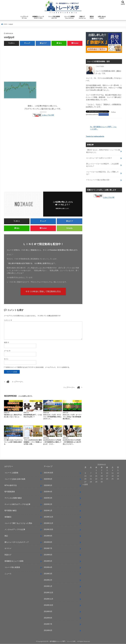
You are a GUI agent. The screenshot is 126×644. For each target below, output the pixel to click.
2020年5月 (48, 485)
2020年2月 (48, 504)
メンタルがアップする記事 (15, 530)
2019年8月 (48, 542)
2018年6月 (48, 630)
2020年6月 (48, 479)
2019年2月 (48, 580)
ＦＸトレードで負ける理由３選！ (98, 180)
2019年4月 (48, 567)
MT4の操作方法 (11, 485)
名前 (6, 343)
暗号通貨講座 (10, 492)
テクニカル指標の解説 (13, 498)
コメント (8, 320)
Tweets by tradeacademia (95, 136)
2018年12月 (49, 593)
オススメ (8, 549)
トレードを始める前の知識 (15, 479)
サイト (6, 359)
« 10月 (85, 485)
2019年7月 (48, 549)
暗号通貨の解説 (11, 511)
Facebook (104, 114)
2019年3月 (48, 574)
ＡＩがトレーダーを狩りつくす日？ (99, 158)
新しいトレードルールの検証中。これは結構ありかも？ (102, 165)
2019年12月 (49, 517)
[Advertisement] (43, 63)
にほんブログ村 (43, 115)
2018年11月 (49, 599)
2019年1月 (48, 586)
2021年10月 (49, 473)
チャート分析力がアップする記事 (17, 504)
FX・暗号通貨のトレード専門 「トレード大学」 (62, 641)
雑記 (6, 536)
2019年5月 (48, 561)
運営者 (92, 17)
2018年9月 (48, 612)
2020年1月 (48, 511)
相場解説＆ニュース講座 (14, 561)
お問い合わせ (102, 17)
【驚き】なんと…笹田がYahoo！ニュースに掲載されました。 (103, 151)
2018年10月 (49, 605)
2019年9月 (48, 536)
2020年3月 (48, 498)
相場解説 (8, 517)
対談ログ (82, 17)
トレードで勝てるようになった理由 (18, 523)
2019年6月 (48, 555)
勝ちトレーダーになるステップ (17, 542)
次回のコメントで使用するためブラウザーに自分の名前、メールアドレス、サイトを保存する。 (38, 367)
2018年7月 (48, 624)
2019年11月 (49, 523)
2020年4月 (48, 492)
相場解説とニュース (38, 17)
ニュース (8, 574)
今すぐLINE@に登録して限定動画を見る (43, 292)
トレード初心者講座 (54, 17)
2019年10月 (49, 530)
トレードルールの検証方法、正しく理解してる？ (102, 173)
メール (7, 351)
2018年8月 (48, 618)
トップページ (24, 17)
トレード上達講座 (69, 17)
